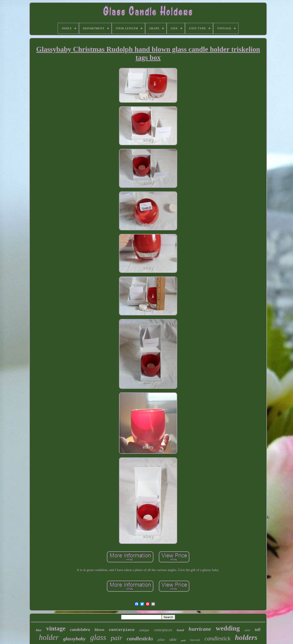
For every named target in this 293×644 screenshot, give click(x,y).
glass (98, 637)
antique (144, 630)
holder (49, 637)
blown (99, 630)
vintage (56, 628)
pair (117, 638)
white (247, 630)
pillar (161, 640)
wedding (228, 628)
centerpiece (122, 630)
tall (258, 630)
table (173, 640)
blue (39, 630)
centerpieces (163, 630)
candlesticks (140, 639)
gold (183, 640)
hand (180, 630)
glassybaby (74, 639)
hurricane (200, 629)
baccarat (195, 640)
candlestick (217, 638)
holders (246, 637)
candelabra (80, 629)
